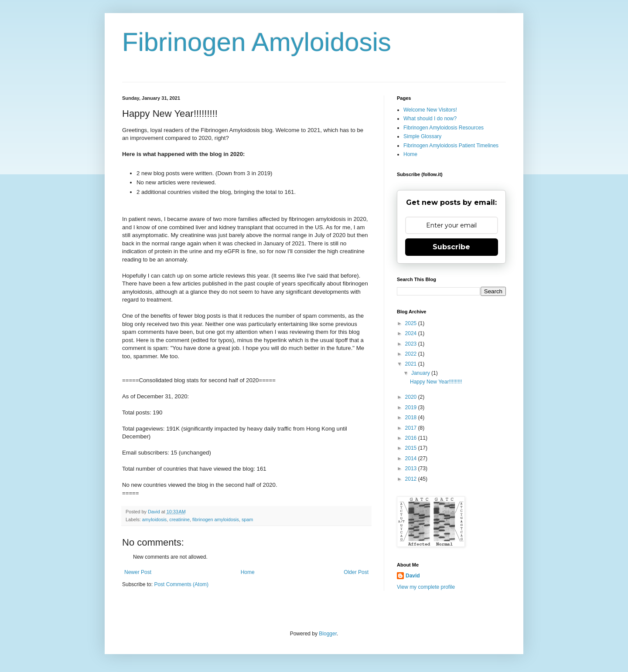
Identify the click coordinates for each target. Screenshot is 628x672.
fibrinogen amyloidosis (216, 519)
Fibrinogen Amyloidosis (257, 42)
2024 (412, 333)
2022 (412, 354)
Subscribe (451, 247)
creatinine (179, 519)
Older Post (356, 572)
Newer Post (138, 572)
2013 (412, 468)
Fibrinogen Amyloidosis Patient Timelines (451, 146)
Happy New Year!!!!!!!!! (436, 382)
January (421, 373)
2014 (412, 458)
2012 (412, 479)
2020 (412, 397)
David (413, 576)
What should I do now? (430, 119)
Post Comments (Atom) (181, 584)
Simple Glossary (422, 136)
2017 (412, 428)
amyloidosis (154, 519)
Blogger (328, 634)
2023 (412, 344)
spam (247, 519)
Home (248, 572)
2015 (412, 448)
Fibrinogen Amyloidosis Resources (444, 128)
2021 (412, 364)
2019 (412, 407)
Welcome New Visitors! (430, 110)
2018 (412, 417)
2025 (412, 323)
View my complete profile (426, 587)
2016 (412, 438)
